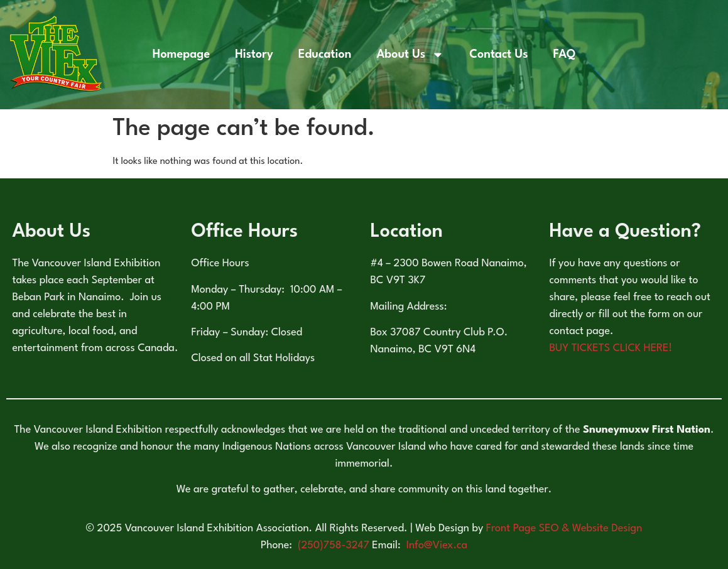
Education (325, 55)
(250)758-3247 (335, 545)
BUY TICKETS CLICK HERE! (611, 348)
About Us (410, 55)
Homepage (181, 55)
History (254, 55)
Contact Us (498, 55)
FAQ (565, 55)
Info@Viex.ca (437, 545)
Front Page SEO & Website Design (564, 528)
